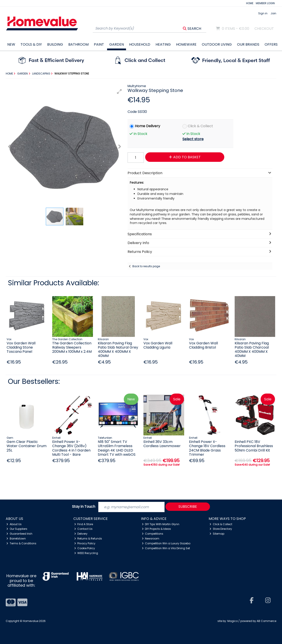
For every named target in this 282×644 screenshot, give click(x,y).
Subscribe (188, 507)
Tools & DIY (31, 44)
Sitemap (217, 534)
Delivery (81, 534)
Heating (163, 44)
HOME (250, 3)
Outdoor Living (217, 44)
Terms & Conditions (21, 543)
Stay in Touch (84, 507)
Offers (271, 44)
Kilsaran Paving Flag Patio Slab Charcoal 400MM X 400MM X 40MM (252, 350)
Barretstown (16, 539)
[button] (119, 91)
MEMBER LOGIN (265, 3)
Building (55, 44)
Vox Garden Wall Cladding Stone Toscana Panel (21, 347)
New (11, 44)
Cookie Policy (85, 548)
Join (273, 13)
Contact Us (83, 529)
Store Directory (221, 529)
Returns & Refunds (88, 539)
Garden (117, 44)
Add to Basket (185, 157)
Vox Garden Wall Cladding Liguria (158, 345)
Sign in (263, 13)
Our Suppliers (17, 529)
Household (140, 44)
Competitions (153, 534)
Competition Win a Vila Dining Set (166, 548)
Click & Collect (200, 126)
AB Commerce (266, 621)
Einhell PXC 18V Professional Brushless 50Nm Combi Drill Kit (254, 446)
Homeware (186, 44)
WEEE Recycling (86, 553)
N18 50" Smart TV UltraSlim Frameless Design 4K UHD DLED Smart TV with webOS (117, 448)
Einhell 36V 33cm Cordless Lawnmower (162, 444)
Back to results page (146, 266)
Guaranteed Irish (19, 534)
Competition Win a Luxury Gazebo (166, 543)
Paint (99, 44)
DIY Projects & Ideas (157, 529)
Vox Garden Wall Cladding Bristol (203, 345)
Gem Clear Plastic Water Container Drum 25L (27, 446)
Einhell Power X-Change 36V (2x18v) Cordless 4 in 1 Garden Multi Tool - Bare (71, 448)
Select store (193, 139)
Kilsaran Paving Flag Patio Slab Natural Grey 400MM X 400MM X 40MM (118, 350)
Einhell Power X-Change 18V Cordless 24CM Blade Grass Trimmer (207, 448)
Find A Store (84, 524)
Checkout (264, 29)
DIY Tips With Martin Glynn (161, 524)
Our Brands (248, 44)
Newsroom (151, 539)
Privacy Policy (85, 543)
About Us (14, 524)
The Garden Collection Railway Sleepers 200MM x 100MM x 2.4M (72, 347)
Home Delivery (147, 126)
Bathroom (78, 44)
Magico (233, 621)
